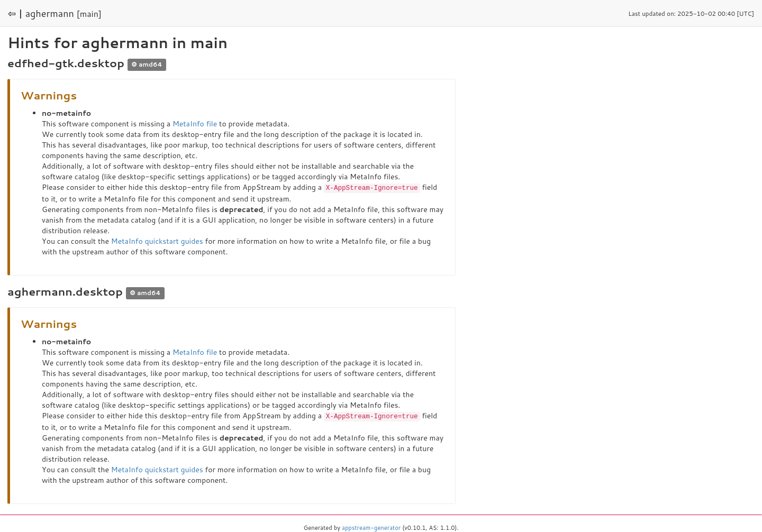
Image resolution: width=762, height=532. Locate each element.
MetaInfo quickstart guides (157, 241)
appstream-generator (371, 527)
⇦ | (15, 13)
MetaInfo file (195, 124)
